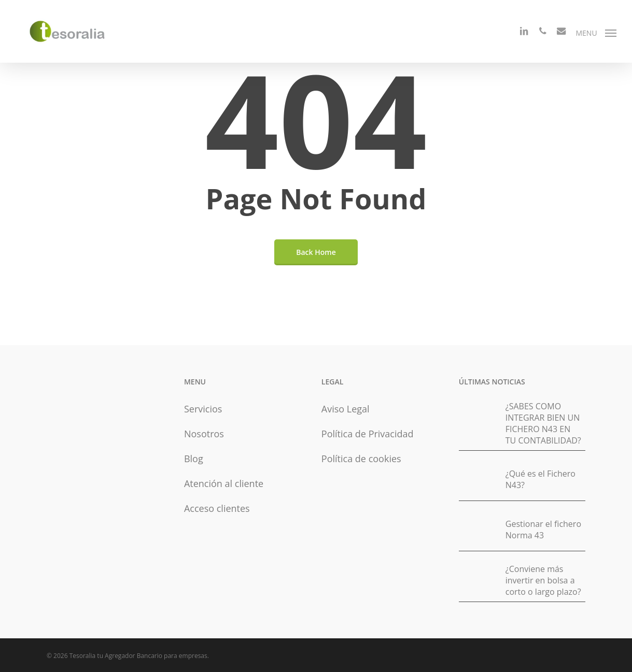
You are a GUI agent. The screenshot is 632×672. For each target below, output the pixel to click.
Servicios (203, 409)
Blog (194, 459)
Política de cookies (361, 459)
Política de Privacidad (368, 434)
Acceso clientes (217, 508)
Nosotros (204, 434)
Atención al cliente (224, 483)
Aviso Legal (346, 409)
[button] (596, 32)
